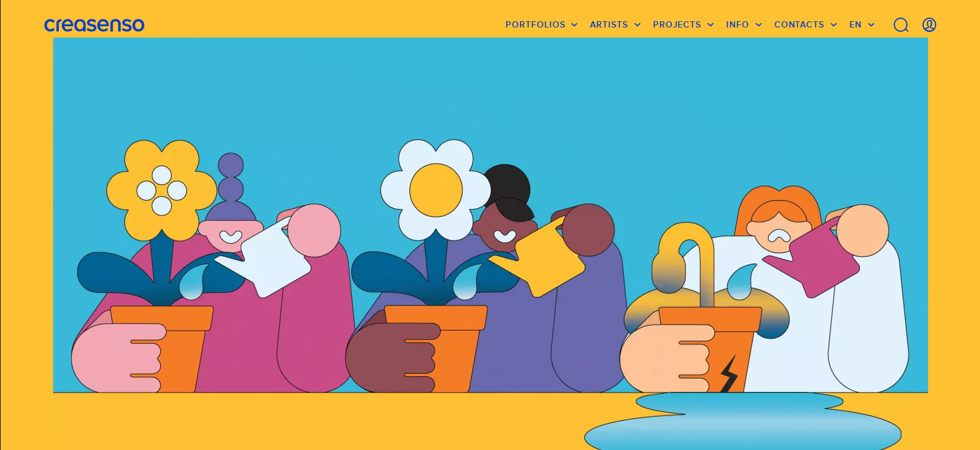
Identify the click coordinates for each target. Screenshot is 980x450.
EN (856, 28)
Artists (609, 28)
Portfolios (535, 28)
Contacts (799, 28)
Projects (677, 28)
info (738, 28)
